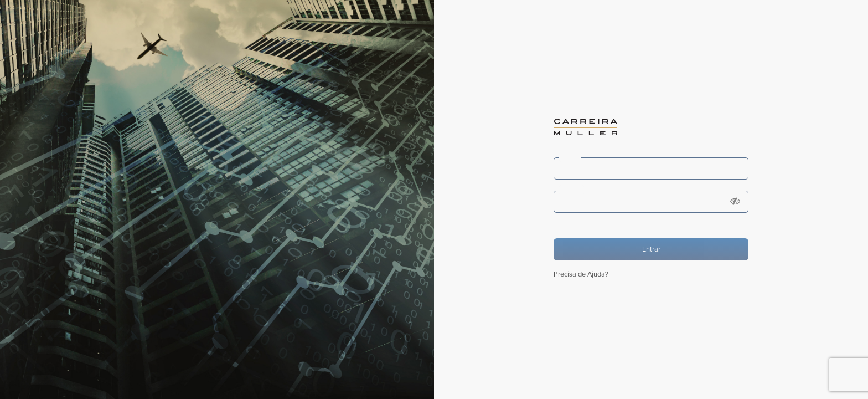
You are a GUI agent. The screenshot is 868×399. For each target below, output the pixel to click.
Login (570, 157)
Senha (572, 190)
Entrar (651, 249)
